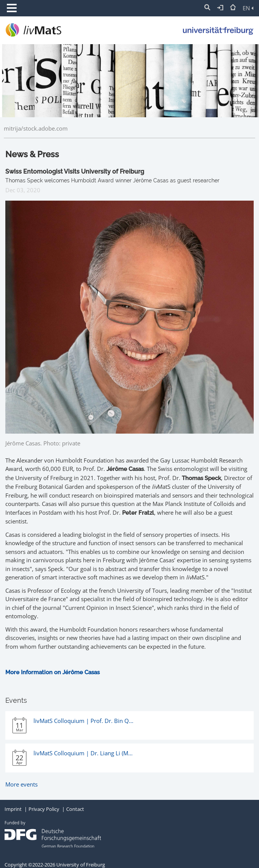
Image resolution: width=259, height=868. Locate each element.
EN (248, 8)
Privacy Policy (44, 809)
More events (21, 784)
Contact (75, 809)
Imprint (13, 809)
